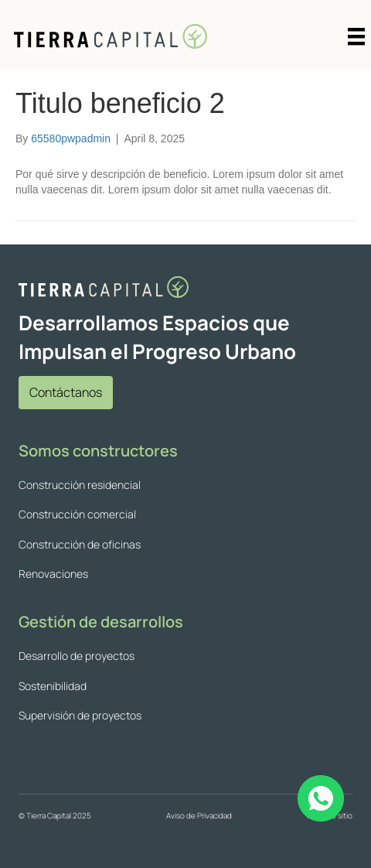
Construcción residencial (80, 485)
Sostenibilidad (53, 686)
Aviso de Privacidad (199, 815)
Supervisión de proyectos (80, 715)
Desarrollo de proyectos (77, 656)
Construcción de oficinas (80, 544)
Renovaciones (53, 574)
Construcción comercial (77, 514)
